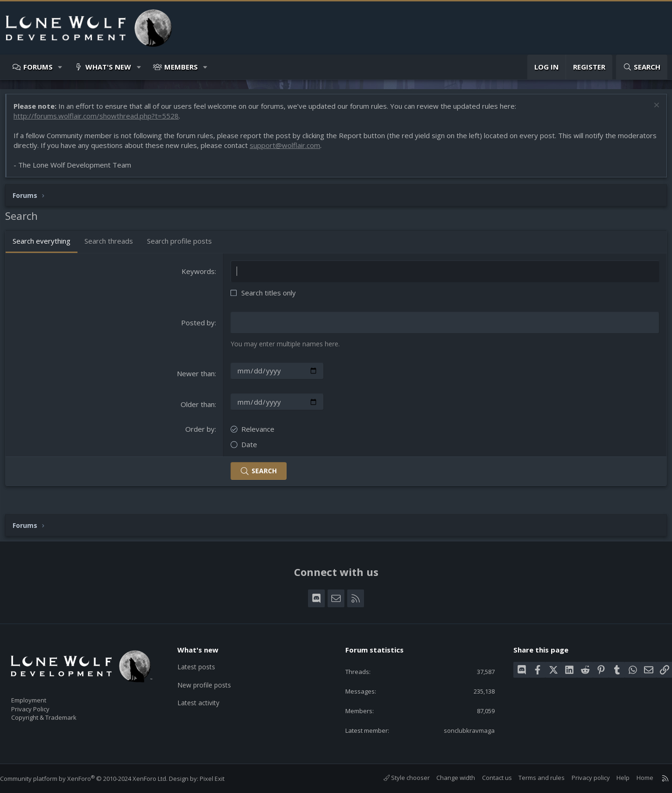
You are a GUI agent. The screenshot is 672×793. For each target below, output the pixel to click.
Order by (202, 433)
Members (181, 67)
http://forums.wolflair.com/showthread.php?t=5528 (101, 120)
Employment (41, 695)
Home (636, 778)
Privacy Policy (42, 704)
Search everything (46, 246)
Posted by (200, 327)
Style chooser (397, 778)
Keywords (200, 276)
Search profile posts (184, 246)
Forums (38, 67)
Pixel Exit (221, 779)
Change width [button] (446, 778)
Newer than (198, 378)
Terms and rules (532, 778)
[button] (60, 67)
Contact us (488, 778)
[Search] (642, 67)
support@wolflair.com (330, 150)
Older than (199, 408)
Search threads (113, 246)
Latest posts (203, 661)
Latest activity (205, 697)
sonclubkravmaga (462, 730)
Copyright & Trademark (58, 714)
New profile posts (211, 679)
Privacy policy (581, 778)
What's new (108, 67)
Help (614, 778)
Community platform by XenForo (93, 779)
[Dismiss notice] (651, 111)
